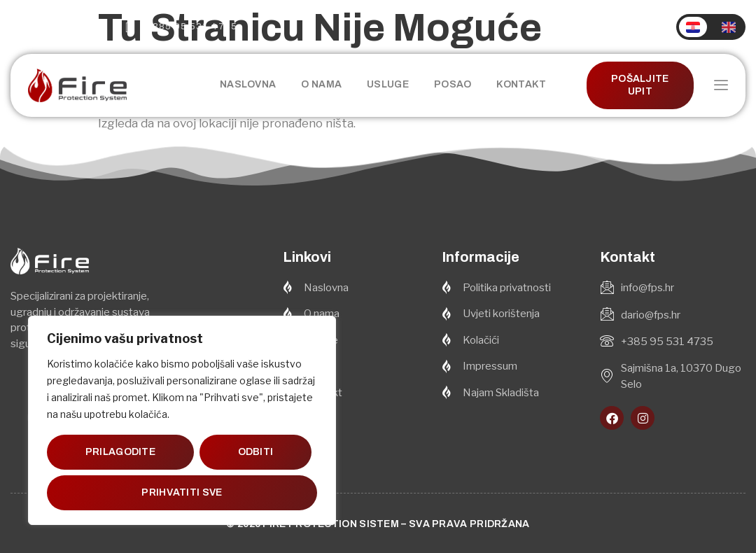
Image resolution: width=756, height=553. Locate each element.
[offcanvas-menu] (721, 86)
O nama (321, 84)
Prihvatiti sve (182, 492)
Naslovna (248, 84)
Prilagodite (120, 452)
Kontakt (521, 84)
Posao (453, 84)
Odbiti (255, 452)
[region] (182, 421)
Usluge (388, 84)
